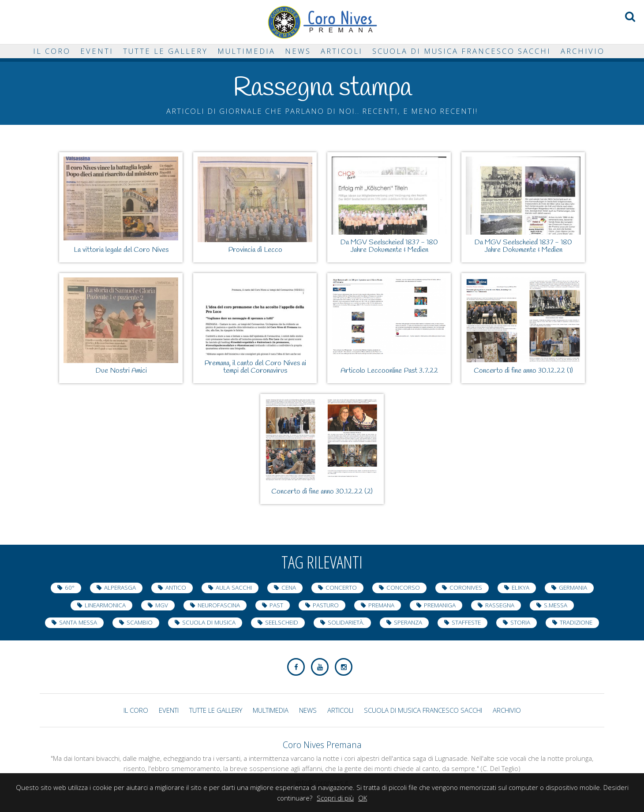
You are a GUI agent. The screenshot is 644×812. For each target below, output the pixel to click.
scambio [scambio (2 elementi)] (140, 622)
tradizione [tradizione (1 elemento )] (576, 622)
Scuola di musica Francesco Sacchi (462, 51)
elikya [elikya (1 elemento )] (520, 587)
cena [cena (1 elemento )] (289, 587)
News (298, 51)
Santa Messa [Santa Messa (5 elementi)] (78, 622)
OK (363, 798)
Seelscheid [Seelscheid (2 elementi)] (282, 622)
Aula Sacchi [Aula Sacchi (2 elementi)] (234, 587)
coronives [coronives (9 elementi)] (466, 587)
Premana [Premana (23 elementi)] (381, 605)
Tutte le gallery (165, 51)
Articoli (342, 51)
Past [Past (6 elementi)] (276, 605)
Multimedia (246, 51)
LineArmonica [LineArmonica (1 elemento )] (105, 605)
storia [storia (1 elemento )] (520, 622)
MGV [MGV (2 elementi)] (162, 605)
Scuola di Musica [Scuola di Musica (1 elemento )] (209, 622)
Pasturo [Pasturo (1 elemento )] (326, 605)
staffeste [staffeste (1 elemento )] (466, 622)
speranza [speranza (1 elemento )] (408, 622)
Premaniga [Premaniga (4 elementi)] (440, 605)
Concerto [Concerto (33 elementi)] (341, 587)
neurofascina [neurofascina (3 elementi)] (219, 605)
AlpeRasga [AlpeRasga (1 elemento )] (120, 587)
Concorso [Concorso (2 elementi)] (403, 587)
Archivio (583, 51)
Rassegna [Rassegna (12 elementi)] (500, 605)
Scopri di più (335, 798)
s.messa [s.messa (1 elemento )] (556, 605)
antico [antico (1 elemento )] (176, 587)
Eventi (97, 51)
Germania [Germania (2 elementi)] (573, 587)
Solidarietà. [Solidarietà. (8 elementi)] (346, 622)
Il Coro (52, 51)
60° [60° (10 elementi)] (70, 587)
